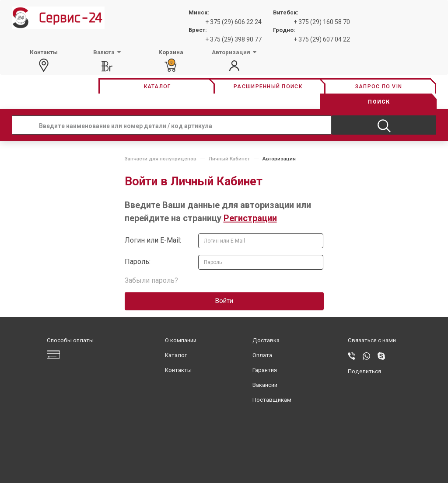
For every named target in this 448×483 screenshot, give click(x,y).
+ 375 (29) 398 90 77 (233, 39)
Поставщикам (272, 400)
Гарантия (265, 370)
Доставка (266, 340)
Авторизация (279, 159)
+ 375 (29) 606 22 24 (233, 22)
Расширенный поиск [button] (268, 87)
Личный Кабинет (229, 159)
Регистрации (250, 218)
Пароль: (138, 262)
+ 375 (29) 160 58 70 (322, 22)
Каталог (176, 355)
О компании (181, 340)
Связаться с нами (372, 340)
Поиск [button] (379, 102)
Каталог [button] (157, 87)
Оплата (262, 355)
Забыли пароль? (151, 280)
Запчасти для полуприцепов (161, 159)
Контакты (178, 370)
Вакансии (265, 385)
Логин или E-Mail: (153, 240)
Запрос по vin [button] (379, 87)
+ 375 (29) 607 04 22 (322, 39)
